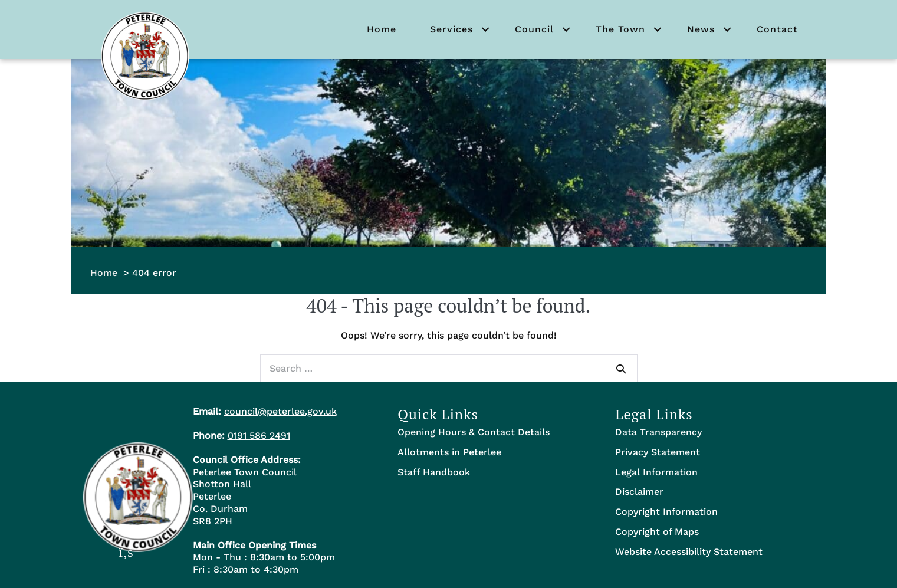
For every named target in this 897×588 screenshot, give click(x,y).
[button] (485, 29)
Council (534, 29)
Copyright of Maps (657, 532)
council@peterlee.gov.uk (280, 411)
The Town (620, 29)
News (701, 29)
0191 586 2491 (259, 436)
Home (382, 29)
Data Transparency (658, 432)
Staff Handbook (434, 472)
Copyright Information (666, 512)
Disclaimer (639, 492)
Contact (777, 29)
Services (451, 29)
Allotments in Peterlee (449, 452)
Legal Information (656, 472)
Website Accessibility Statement (689, 552)
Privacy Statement (658, 452)
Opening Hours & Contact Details (474, 432)
